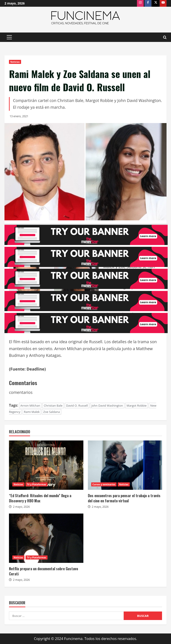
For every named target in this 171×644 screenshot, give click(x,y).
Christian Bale (53, 405)
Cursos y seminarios (104, 484)
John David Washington (107, 405)
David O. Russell (77, 405)
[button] (9, 37)
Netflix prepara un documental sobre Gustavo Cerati (43, 571)
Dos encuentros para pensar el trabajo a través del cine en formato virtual (124, 498)
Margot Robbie (137, 405)
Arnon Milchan (30, 405)
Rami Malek (32, 412)
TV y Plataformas (37, 484)
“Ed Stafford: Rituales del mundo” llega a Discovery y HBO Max (40, 498)
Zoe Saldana (52, 412)
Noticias (15, 62)
